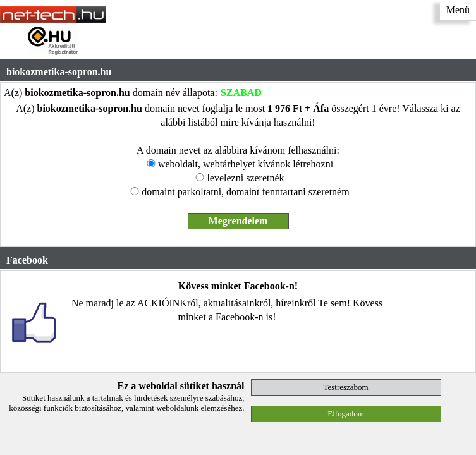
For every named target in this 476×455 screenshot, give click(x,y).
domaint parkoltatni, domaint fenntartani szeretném (245, 192)
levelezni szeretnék (245, 178)
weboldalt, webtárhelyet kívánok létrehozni (246, 164)
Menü (458, 10)
